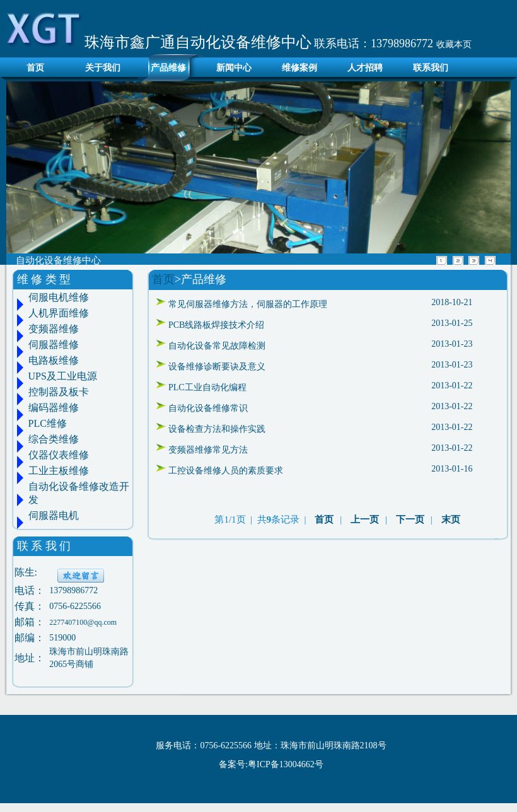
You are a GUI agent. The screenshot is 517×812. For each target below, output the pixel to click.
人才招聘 (365, 68)
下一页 (410, 519)
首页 (32, 68)
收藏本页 (454, 44)
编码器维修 (54, 408)
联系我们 (431, 68)
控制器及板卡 (59, 392)
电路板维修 (54, 360)
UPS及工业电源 (63, 376)
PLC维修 (48, 423)
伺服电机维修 (59, 297)
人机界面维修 (59, 313)
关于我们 (103, 68)
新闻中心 (234, 68)
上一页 (365, 519)
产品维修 (168, 68)
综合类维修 (54, 439)
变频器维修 (54, 329)
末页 (451, 519)
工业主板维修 (59, 471)
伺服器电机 (54, 515)
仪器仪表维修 (59, 455)
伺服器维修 (54, 345)
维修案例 (299, 68)
